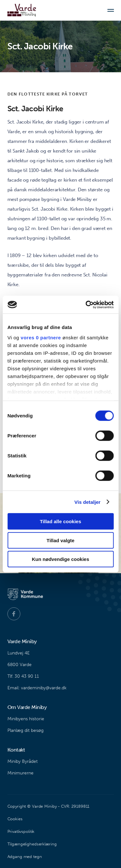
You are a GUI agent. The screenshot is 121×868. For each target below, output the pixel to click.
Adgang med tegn (25, 857)
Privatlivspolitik (21, 831)
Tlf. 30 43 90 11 (23, 676)
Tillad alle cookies (60, 521)
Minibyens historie (26, 719)
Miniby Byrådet (23, 761)
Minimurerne (20, 773)
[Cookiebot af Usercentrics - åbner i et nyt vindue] (86, 304)
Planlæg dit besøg (25, 730)
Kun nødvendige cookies (61, 559)
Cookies (15, 819)
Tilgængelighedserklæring (32, 844)
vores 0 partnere (41, 337)
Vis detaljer (88, 502)
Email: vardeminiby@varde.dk (37, 688)
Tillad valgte (60, 540)
